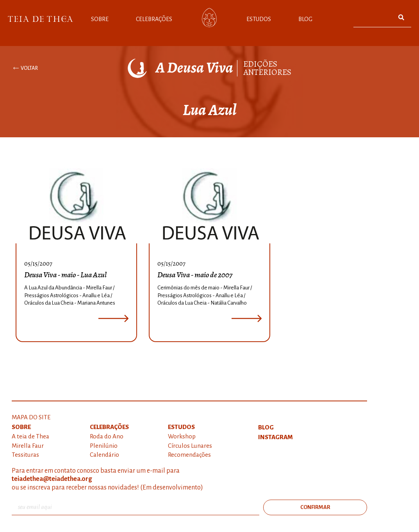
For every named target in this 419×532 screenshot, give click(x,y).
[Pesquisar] (401, 17)
